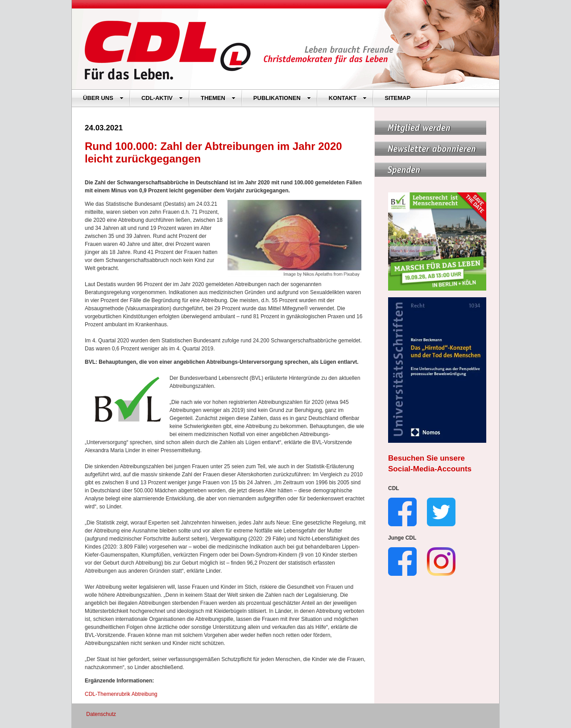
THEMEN (218, 98)
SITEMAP (397, 98)
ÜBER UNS (103, 98)
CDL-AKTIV (162, 98)
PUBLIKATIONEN (282, 98)
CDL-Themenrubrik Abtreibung (121, 694)
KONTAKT (348, 98)
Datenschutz (101, 714)
